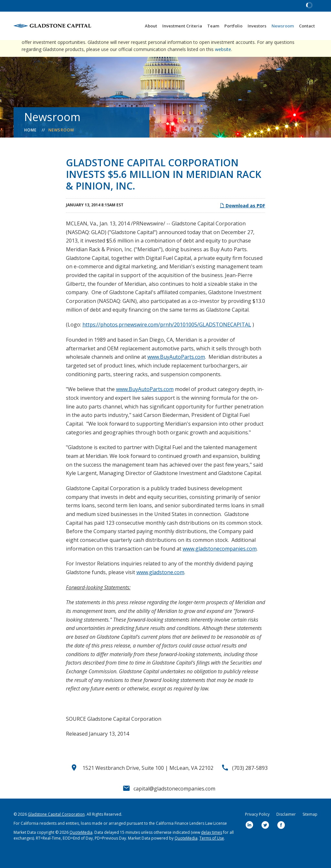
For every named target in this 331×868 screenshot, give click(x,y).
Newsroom (283, 26)
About (151, 26)
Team (213, 26)
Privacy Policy (257, 828)
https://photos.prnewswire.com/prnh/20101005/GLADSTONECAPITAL (167, 338)
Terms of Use (212, 852)
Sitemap (310, 828)
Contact (307, 26)
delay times (212, 846)
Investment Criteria (182, 26)
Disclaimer (286, 828)
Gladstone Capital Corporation (56, 828)
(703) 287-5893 (250, 782)
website (223, 63)
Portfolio (233, 26)
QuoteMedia (81, 846)
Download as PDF (242, 219)
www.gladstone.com (160, 586)
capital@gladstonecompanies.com (174, 802)
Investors (257, 26)
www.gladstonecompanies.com (220, 563)
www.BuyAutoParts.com (176, 371)
